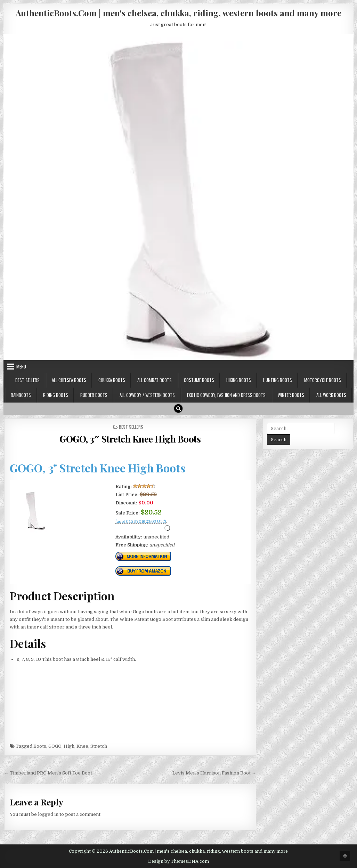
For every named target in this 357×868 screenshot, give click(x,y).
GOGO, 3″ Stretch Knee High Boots (130, 439)
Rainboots (21, 395)
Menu (21, 366)
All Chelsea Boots (69, 380)
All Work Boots (331, 395)
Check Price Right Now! (139, 529)
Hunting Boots (278, 380)
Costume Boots (199, 380)
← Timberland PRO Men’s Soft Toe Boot (48, 773)
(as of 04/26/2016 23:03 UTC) (141, 522)
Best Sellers (27, 380)
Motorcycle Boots (323, 380)
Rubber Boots (94, 395)
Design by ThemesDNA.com (178, 861)
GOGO (55, 746)
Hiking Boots (239, 380)
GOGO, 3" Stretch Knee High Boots (98, 468)
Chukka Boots (112, 380)
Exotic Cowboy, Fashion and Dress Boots (226, 395)
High (69, 746)
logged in (48, 814)
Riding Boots (56, 395)
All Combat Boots (155, 380)
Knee (82, 746)
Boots (40, 746)
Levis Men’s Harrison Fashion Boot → (214, 773)
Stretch (99, 746)
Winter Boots (291, 395)
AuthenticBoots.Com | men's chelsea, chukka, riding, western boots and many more (178, 13)
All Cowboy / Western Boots (147, 395)
